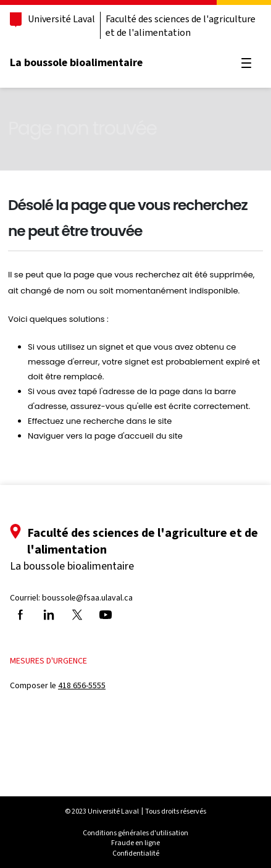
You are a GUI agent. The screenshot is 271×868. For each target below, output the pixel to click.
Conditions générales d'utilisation (135, 833)
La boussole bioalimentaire (76, 62)
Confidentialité (136, 853)
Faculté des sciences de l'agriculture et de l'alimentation (181, 26)
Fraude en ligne (135, 843)
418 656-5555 (82, 685)
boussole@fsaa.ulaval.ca (87, 598)
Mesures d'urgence (48, 661)
